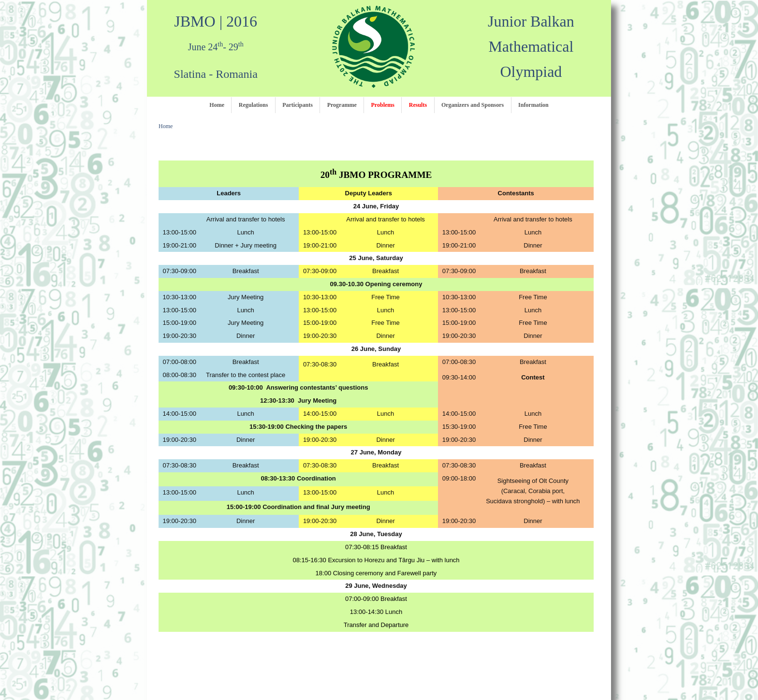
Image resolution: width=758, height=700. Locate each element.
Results (418, 105)
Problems (383, 105)
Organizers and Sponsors (473, 105)
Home (217, 105)
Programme (342, 105)
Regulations (254, 105)
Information (533, 105)
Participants (298, 105)
